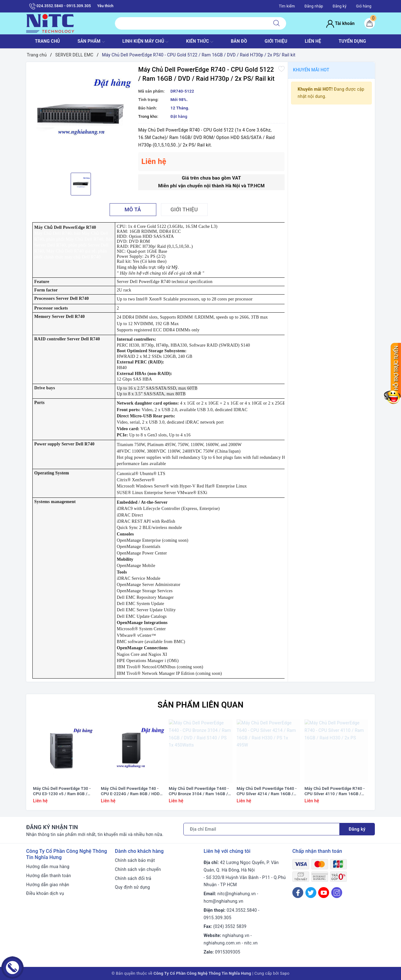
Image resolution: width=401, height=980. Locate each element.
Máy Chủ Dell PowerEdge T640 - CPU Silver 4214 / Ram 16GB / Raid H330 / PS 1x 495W (267, 791)
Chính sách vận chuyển (138, 869)
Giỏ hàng (364, 6)
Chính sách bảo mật (135, 860)
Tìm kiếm (287, 6)
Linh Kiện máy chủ (145, 42)
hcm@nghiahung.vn (223, 901)
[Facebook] (298, 893)
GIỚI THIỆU (276, 41)
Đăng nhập (314, 6)
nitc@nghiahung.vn (236, 894)
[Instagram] (337, 893)
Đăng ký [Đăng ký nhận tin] (357, 829)
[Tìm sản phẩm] (191, 23)
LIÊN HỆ (313, 41)
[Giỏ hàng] (370, 23)
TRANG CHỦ (47, 41)
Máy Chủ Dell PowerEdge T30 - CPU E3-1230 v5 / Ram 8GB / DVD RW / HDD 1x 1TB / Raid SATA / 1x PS (62, 791)
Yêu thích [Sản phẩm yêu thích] (105, 6)
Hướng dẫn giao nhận (48, 885)
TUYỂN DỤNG (352, 41)
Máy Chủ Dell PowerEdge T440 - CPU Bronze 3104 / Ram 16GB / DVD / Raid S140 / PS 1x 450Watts (199, 791)
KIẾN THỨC (200, 42)
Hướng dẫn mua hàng (48, 867)
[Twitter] (311, 893)
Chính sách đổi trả (133, 878)
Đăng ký (339, 6)
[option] (81, 117)
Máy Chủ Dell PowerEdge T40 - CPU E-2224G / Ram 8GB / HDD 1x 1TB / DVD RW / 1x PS (130, 791)
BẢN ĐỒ (239, 41)
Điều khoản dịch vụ (45, 893)
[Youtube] (324, 893)
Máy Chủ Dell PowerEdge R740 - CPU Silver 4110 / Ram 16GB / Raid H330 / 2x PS (335, 791)
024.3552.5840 (242, 910)
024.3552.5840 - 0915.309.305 (60, 6)
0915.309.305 (217, 918)
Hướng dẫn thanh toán (49, 876)
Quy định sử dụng (132, 887)
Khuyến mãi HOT (311, 70)
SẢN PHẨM (91, 42)
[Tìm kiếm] (276, 23)
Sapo (285, 973)
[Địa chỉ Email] (262, 829)
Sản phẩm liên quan (200, 705)
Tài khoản (340, 23)
